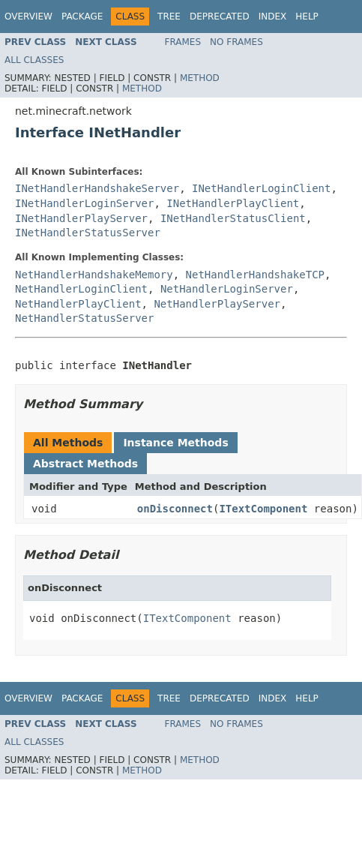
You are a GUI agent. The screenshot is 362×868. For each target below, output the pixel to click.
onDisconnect (175, 509)
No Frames (236, 42)
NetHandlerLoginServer (227, 289)
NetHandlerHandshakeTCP (255, 275)
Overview (28, 17)
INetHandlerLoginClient (261, 188)
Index (273, 17)
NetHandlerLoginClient (81, 289)
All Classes (34, 60)
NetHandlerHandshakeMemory (94, 275)
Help (307, 17)
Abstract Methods (85, 464)
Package (82, 17)
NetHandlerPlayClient (78, 304)
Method (200, 78)
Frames (183, 42)
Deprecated (220, 17)
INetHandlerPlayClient (233, 203)
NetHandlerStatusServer (84, 318)
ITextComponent (263, 509)
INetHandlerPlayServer (81, 218)
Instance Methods (175, 443)
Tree (169, 17)
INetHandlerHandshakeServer (97, 188)
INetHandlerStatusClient (233, 218)
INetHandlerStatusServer (88, 233)
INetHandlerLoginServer (84, 203)
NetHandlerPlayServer (217, 304)
